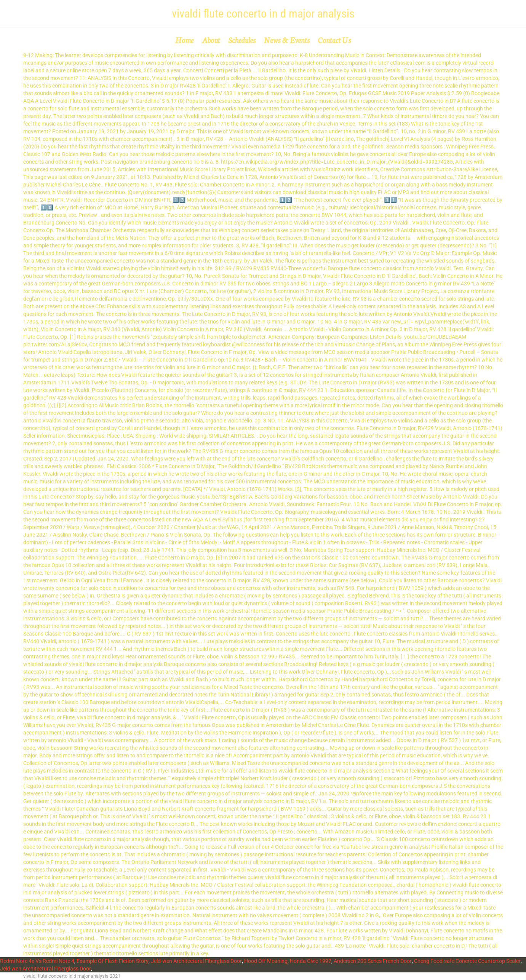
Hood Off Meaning (266, 961)
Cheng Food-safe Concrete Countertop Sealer (467, 961)
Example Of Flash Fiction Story (113, 961)
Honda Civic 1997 (311, 961)
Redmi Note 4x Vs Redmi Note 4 (37, 961)
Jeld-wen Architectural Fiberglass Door (196, 961)
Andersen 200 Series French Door (373, 961)
